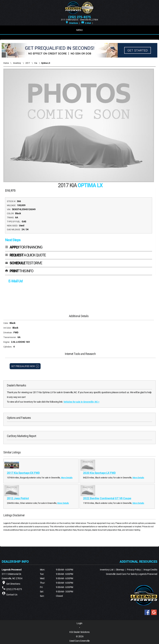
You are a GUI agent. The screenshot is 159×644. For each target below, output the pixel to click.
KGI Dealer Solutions (79, 632)
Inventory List (107, 570)
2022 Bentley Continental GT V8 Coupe (107, 498)
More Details (67, 478)
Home (6, 63)
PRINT (19, 271)
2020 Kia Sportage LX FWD (99, 473)
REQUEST (26, 255)
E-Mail (86, 23)
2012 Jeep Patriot (18, 498)
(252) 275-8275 (79, 17)
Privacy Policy (134, 570)
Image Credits (150, 570)
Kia (36, 63)
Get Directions (13, 584)
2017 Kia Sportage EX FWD (23, 473)
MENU (79, 30)
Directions (72, 23)
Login (79, 623)
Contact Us (12, 595)
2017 (28, 63)
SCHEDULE (24, 263)
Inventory (17, 63)
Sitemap (120, 570)
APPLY (24, 247)
